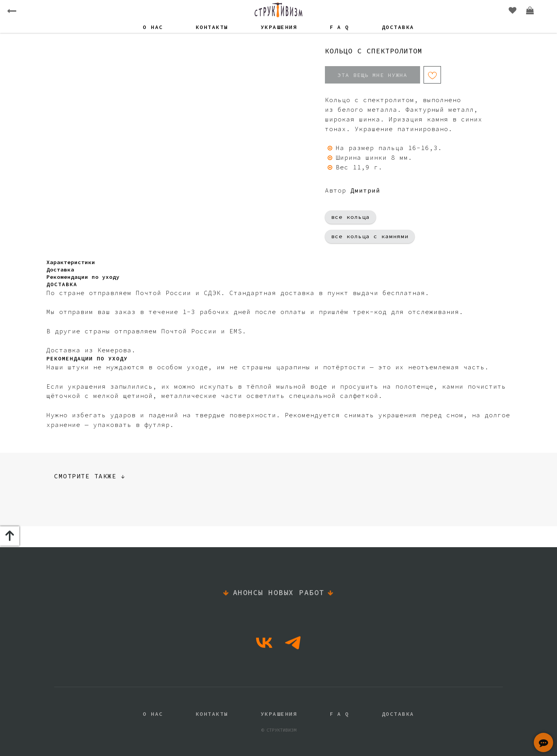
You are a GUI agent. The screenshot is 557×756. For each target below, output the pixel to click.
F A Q (339, 27)
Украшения (279, 714)
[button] (543, 742)
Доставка (398, 27)
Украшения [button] (279, 27)
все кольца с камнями (370, 236)
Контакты (212, 27)
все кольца (350, 217)
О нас (153, 27)
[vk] (264, 643)
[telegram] (293, 643)
